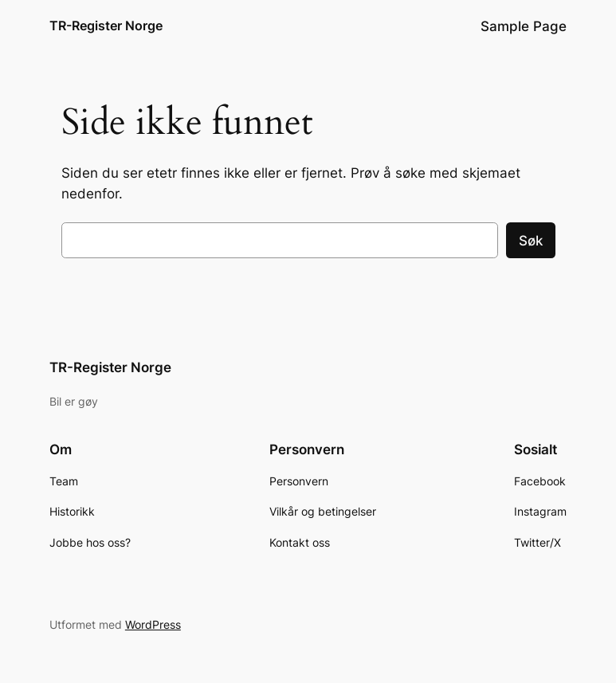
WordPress (153, 624)
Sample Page (524, 26)
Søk (531, 241)
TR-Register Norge (106, 26)
